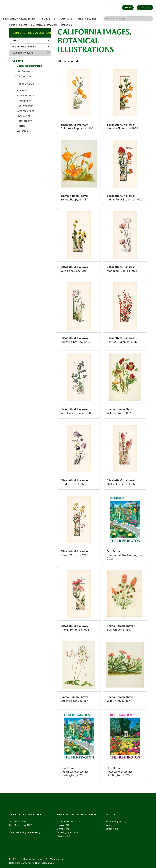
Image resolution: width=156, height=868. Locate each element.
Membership (111, 829)
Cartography (24, 101)
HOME (12, 25)
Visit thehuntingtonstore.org (25, 832)
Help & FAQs (64, 825)
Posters (21, 126)
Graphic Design (26, 111)
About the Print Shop (68, 821)
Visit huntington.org (115, 821)
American (22, 91)
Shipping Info (64, 836)
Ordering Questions (67, 832)
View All (29, 53)
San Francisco (25, 76)
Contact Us (63, 829)
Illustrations (24, 116)
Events (108, 825)
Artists (31, 41)
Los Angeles (24, 71)
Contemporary (25, 106)
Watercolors (24, 131)
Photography (24, 121)
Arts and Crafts (26, 96)
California (18, 61)
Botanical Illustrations (29, 66)
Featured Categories (31, 47)
